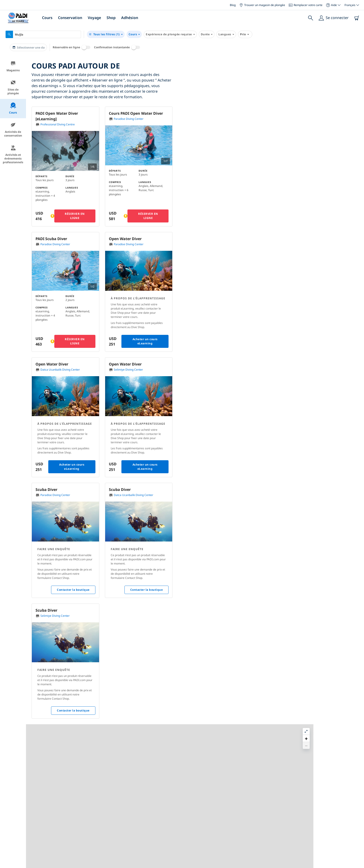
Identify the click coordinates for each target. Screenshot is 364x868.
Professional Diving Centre (58, 124)
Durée (207, 34)
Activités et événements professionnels (13, 155)
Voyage (94, 18)
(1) (106, 34)
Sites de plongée (13, 87)
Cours (47, 18)
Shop (111, 18)
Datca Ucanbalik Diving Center (60, 370)
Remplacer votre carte (306, 5)
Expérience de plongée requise (170, 34)
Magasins (13, 66)
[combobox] (43, 34)
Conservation (70, 18)
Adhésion (130, 18)
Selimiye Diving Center (128, 370)
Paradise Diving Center (129, 119)
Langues (226, 34)
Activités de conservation (13, 130)
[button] (280, 105)
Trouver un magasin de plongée (262, 5)
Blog (233, 5)
